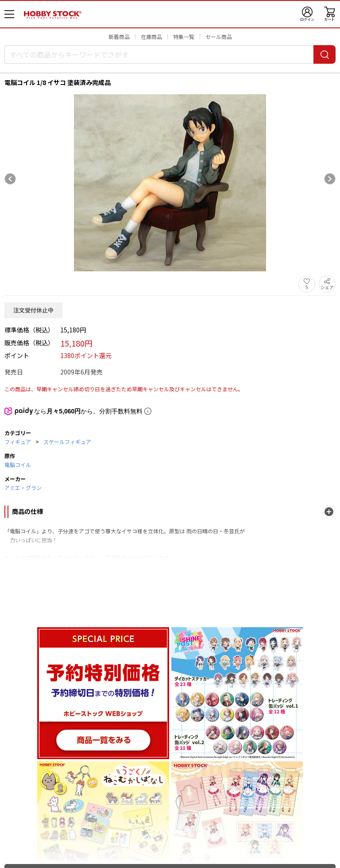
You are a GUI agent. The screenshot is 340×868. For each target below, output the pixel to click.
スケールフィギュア (67, 442)
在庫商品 (151, 37)
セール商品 (219, 37)
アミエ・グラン (23, 488)
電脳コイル (18, 465)
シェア (327, 287)
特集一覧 (184, 37)
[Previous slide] (10, 179)
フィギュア (18, 442)
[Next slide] (330, 179)
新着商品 (119, 37)
